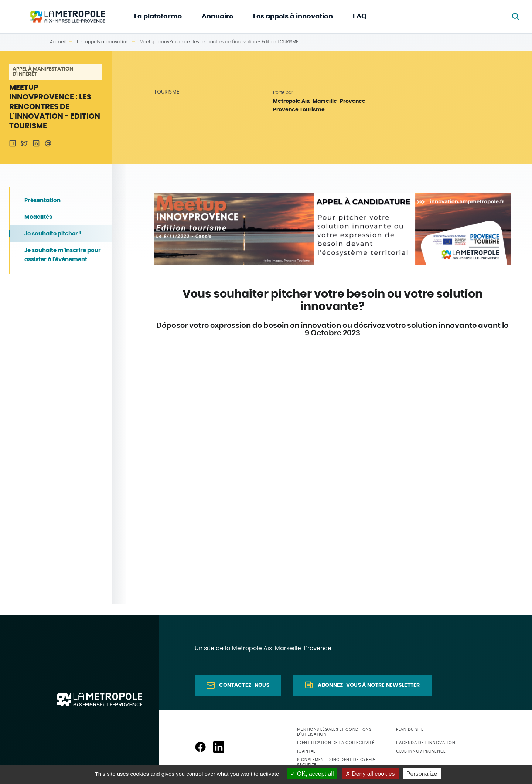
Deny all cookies (370, 774)
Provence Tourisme (299, 110)
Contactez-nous (244, 685)
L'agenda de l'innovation (426, 743)
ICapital (306, 751)
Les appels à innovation (293, 17)
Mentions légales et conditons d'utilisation (334, 732)
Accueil (58, 42)
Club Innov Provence (421, 751)
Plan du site (410, 729)
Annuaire (217, 17)
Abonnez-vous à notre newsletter (369, 685)
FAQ (360, 17)
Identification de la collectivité (336, 743)
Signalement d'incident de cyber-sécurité (336, 762)
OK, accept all (312, 774)
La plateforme (158, 17)
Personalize (422, 774)
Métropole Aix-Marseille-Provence (319, 101)
